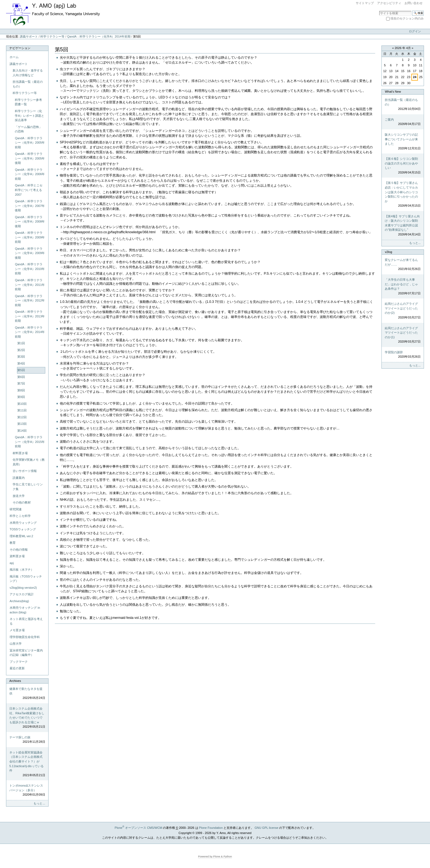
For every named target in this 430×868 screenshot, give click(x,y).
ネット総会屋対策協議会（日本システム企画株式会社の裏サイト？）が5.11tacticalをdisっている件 (27, 764)
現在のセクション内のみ (407, 18)
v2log (388, 252)
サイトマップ (365, 3)
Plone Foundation (211, 828)
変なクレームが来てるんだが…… (403, 265)
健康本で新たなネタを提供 (27, 694)
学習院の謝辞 (403, 355)
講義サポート (29, 36)
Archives (15, 681)
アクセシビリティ (389, 3)
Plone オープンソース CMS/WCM (138, 828)
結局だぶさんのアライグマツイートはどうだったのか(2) (403, 311)
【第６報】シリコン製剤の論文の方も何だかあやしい (403, 166)
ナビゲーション (20, 48)
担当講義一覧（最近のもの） (403, 105)
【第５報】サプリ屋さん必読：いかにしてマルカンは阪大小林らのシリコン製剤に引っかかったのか (403, 194)
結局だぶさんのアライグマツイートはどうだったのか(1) (403, 335)
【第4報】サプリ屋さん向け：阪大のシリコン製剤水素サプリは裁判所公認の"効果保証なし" (403, 226)
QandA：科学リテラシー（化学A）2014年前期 (99, 36)
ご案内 (403, 122)
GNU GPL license (266, 828)
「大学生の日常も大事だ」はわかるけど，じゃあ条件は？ (403, 287)
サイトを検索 (379, 11)
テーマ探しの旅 (27, 740)
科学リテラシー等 (52, 36)
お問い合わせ (414, 3)
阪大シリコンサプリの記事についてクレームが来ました (403, 142)
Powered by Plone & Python (215, 856)
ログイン (415, 31)
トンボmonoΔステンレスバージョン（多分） (27, 790)
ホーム (14, 57)
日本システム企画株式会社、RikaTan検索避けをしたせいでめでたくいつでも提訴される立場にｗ (27, 718)
